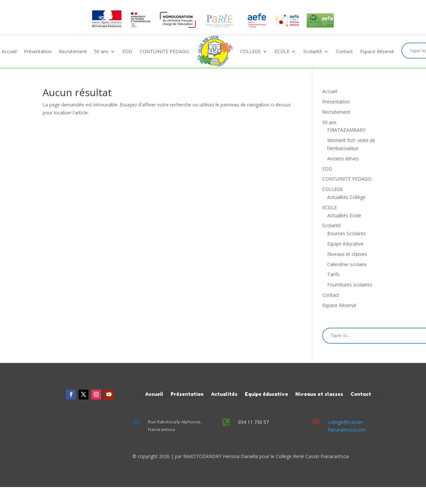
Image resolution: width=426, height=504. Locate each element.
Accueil (9, 51)
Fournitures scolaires (350, 285)
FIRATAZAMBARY (346, 130)
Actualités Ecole (344, 215)
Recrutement (73, 51)
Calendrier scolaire (347, 264)
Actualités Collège (346, 197)
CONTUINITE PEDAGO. (165, 51)
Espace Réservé (377, 51)
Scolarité (313, 51)
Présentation (38, 51)
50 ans (101, 51)
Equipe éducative (345, 244)
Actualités (224, 394)
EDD (127, 51)
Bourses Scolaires (347, 233)
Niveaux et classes (347, 254)
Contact (344, 51)
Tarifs (333, 274)
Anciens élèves (343, 159)
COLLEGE (250, 51)
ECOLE (282, 51)
